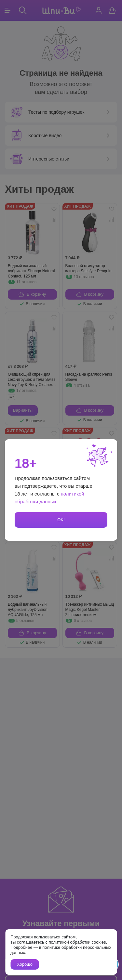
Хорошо (25, 964)
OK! (61, 520)
